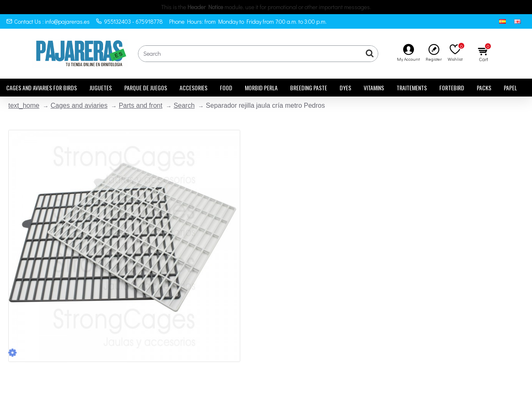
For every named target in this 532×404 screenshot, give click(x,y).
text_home (24, 105)
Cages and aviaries (79, 105)
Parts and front (141, 105)
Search (184, 105)
